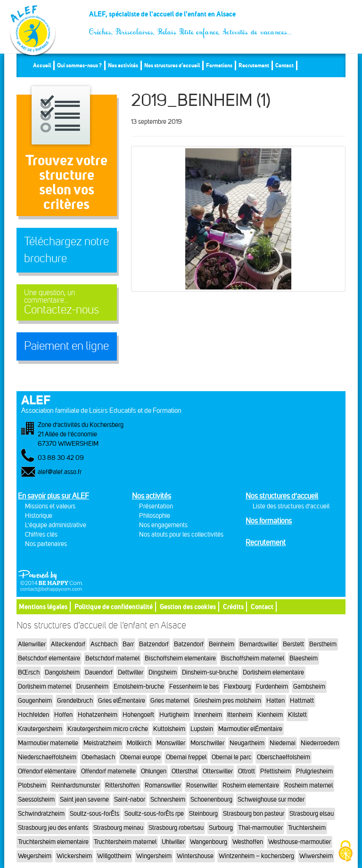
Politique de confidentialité (114, 607)
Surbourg (221, 828)
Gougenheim (35, 701)
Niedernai (283, 743)
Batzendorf (154, 644)
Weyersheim (35, 856)
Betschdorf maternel (112, 658)
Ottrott (247, 771)
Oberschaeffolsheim (284, 757)
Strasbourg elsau (312, 814)
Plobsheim (32, 785)
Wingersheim (154, 856)
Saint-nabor (130, 800)
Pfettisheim (276, 771)
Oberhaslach (98, 757)
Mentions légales (43, 607)
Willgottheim (114, 856)
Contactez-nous (67, 302)
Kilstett (297, 715)
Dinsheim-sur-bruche (210, 672)
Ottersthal (185, 771)
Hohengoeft (138, 715)
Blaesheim (304, 658)
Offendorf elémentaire (47, 771)
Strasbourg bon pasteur (254, 814)
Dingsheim (163, 672)
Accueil (42, 65)
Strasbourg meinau (118, 828)
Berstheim (323, 644)
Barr (128, 644)
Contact (284, 65)
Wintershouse (195, 856)
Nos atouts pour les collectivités (181, 534)
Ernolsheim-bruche (139, 687)
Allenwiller (32, 644)
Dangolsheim (62, 672)
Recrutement (254, 65)
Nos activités (123, 65)
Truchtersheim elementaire (53, 842)
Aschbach (104, 644)
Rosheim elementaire (251, 785)
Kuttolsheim (169, 729)
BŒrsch (29, 672)
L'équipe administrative (56, 525)
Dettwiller (131, 672)
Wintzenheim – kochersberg (256, 856)
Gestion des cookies (188, 607)
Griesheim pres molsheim (228, 701)
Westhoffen (248, 842)
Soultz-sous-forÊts (95, 814)
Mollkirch (139, 743)
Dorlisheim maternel (45, 687)
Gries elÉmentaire (122, 701)
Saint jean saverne (84, 800)
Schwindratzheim (41, 814)
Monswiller (171, 743)
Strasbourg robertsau (176, 828)
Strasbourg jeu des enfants (53, 828)
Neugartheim (247, 743)
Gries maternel (170, 701)
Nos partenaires (46, 544)
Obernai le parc (232, 757)
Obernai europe (140, 757)
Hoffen (63, 715)
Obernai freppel (186, 757)
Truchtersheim (307, 828)
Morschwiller (207, 743)
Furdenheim (272, 687)
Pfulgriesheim (314, 771)
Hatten (276, 701)
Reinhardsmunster (76, 785)
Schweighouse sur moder (271, 800)
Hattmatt (302, 701)
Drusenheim (92, 687)
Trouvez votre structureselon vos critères (66, 182)
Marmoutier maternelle (48, 743)
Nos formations (269, 521)
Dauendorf (99, 672)
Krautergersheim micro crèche (108, 729)
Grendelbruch (75, 701)
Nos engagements (163, 525)
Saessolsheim (36, 800)
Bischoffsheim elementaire (180, 658)
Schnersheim (168, 800)
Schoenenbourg (211, 800)
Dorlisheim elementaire (273, 672)
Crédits (233, 607)
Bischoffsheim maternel (253, 658)
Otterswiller (218, 771)
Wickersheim (74, 856)
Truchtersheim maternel (125, 842)
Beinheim (222, 644)
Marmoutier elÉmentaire (250, 729)
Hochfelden (33, 715)
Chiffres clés (41, 534)
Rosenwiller (202, 785)
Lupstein (202, 729)
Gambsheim (309, 687)
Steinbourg (203, 814)
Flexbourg (237, 687)
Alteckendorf (68, 644)
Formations (219, 65)
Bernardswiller (259, 644)
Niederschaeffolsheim (47, 757)
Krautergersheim (40, 729)
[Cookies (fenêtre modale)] (346, 852)
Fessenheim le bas (194, 687)
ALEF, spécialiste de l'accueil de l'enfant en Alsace (191, 18)
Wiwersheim (316, 856)
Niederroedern (320, 743)
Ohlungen (154, 771)
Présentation (156, 506)
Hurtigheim (174, 715)
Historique (39, 516)
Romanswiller (163, 785)
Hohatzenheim (98, 715)
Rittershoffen (122, 785)
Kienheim (270, 715)
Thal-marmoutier (260, 828)
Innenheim (208, 715)
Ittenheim (240, 715)
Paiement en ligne (66, 346)
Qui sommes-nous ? (79, 65)
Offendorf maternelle (108, 771)
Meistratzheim (103, 743)
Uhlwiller (173, 842)
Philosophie (155, 516)
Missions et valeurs (50, 506)
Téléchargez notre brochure (66, 250)
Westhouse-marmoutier (300, 842)
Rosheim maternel (309, 785)
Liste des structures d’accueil (291, 506)
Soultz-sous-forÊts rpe (154, 814)
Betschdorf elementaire (49, 658)
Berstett (293, 644)
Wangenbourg (209, 842)
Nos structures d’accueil (172, 65)
